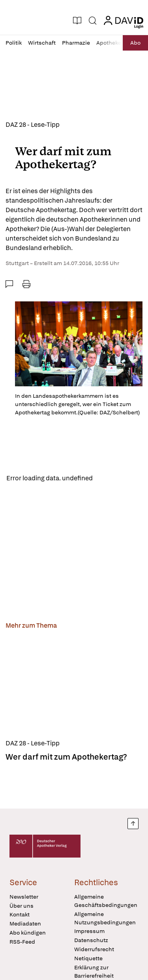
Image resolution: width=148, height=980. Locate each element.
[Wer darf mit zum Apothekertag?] (74, 686)
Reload (110, 478)
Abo (135, 43)
